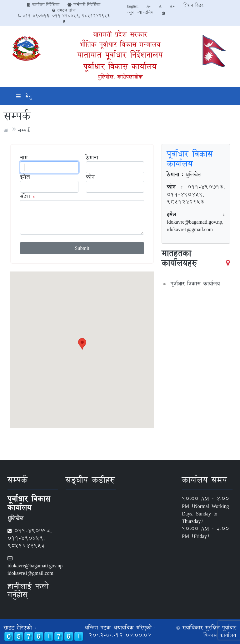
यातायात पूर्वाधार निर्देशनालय (120, 55)
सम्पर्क (24, 130)
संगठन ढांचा (64, 10)
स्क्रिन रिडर (193, 5)
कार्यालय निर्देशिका (43, 4)
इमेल (25, 177)
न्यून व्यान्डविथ (140, 12)
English (133, 6)
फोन (90, 177)
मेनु (24, 96)
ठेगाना (92, 158)
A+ (172, 6)
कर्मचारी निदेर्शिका (84, 4)
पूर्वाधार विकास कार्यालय (120, 66)
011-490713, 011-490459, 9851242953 (64, 16)
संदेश (25, 196)
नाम (24, 158)
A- (149, 6)
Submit (82, 248)
